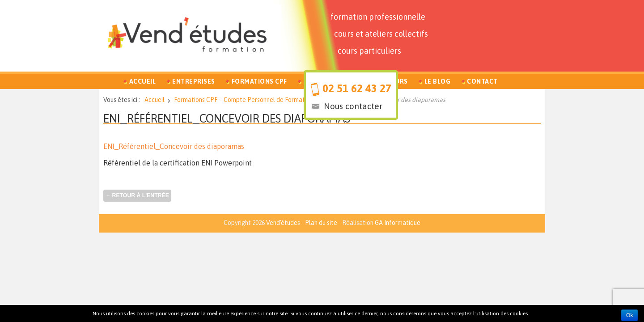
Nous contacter (353, 106)
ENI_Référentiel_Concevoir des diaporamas (174, 146)
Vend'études (283, 223)
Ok (629, 315)
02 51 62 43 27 (357, 88)
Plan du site (321, 223)
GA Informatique (398, 223)
